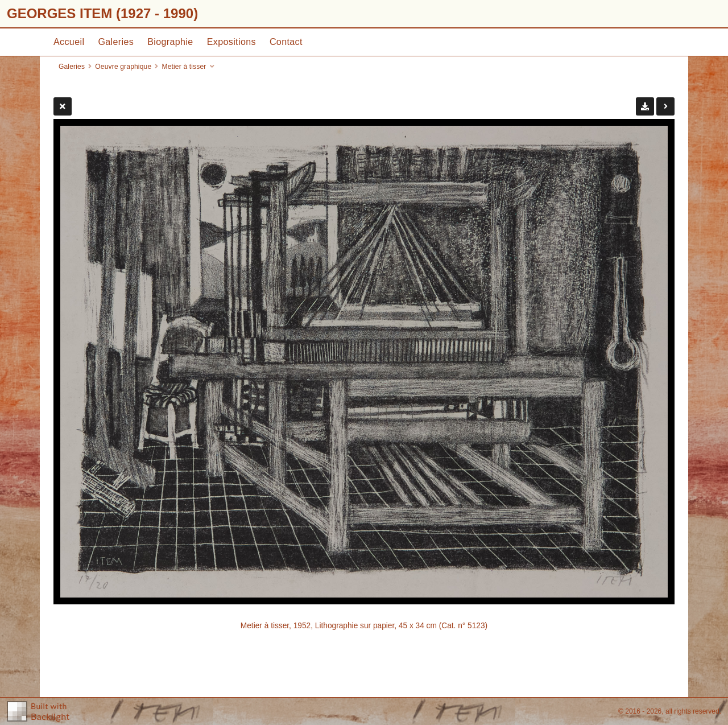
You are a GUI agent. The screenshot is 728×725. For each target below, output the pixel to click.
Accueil (69, 42)
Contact (286, 42)
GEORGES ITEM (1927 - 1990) (102, 13)
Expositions (231, 42)
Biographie (170, 42)
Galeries (116, 42)
